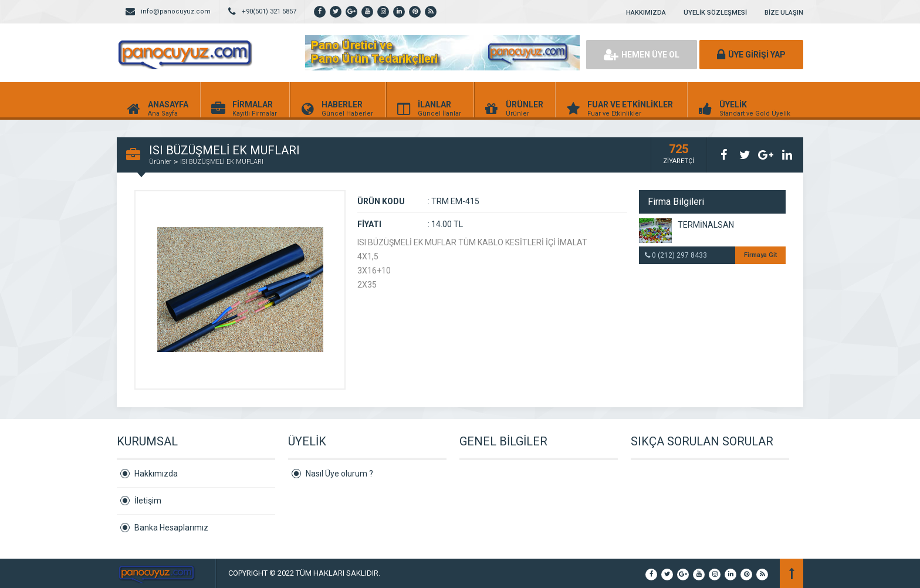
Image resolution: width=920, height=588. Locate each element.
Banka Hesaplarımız (171, 528)
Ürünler (160, 162)
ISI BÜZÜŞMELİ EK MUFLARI (222, 162)
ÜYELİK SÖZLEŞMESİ (715, 13)
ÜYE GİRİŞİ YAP (751, 55)
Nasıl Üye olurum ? (339, 474)
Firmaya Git (760, 255)
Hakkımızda (156, 474)
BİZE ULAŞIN (784, 13)
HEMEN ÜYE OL (642, 55)
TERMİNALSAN (706, 225)
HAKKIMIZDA (646, 13)
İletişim (148, 501)
